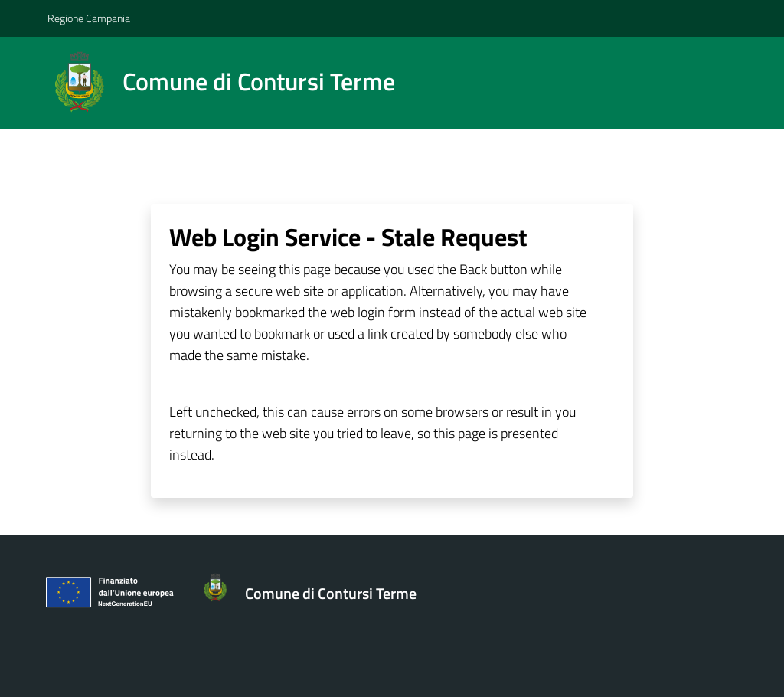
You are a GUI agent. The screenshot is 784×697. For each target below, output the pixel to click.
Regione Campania (89, 18)
